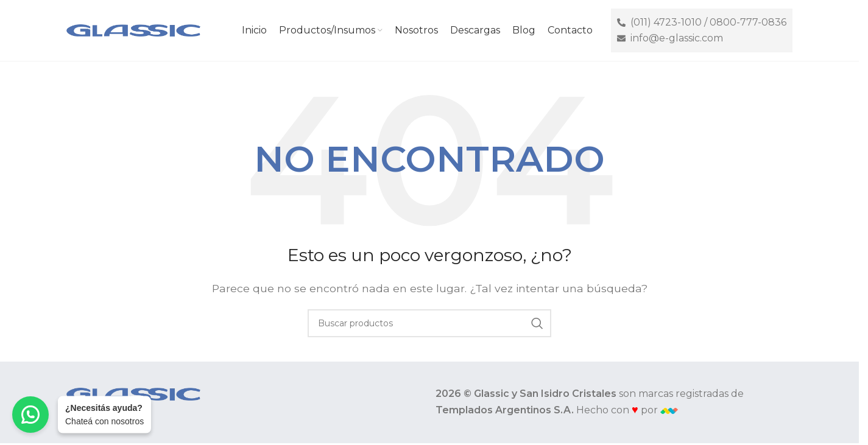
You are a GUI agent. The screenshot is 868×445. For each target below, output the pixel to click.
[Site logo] (133, 30)
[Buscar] (429, 323)
